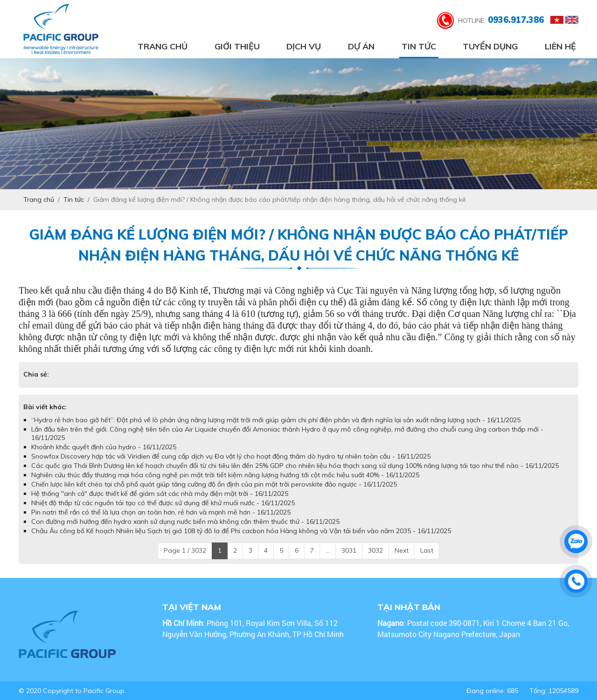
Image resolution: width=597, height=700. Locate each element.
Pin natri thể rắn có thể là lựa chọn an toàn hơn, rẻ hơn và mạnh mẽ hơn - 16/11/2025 (161, 512)
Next (402, 550)
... (328, 550)
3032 (375, 550)
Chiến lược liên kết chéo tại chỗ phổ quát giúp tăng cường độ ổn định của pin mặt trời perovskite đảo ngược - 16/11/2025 (214, 484)
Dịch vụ (304, 46)
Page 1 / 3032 (185, 550)
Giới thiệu (237, 46)
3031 (349, 550)
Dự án (361, 46)
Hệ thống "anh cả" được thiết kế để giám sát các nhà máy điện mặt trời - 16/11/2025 (160, 494)
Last (427, 550)
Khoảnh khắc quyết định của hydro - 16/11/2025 (104, 447)
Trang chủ (163, 46)
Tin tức (419, 46)
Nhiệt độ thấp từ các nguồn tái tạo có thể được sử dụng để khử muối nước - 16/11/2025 (163, 503)
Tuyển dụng (490, 46)
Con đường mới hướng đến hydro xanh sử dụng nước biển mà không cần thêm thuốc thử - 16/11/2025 (185, 522)
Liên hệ (560, 46)
